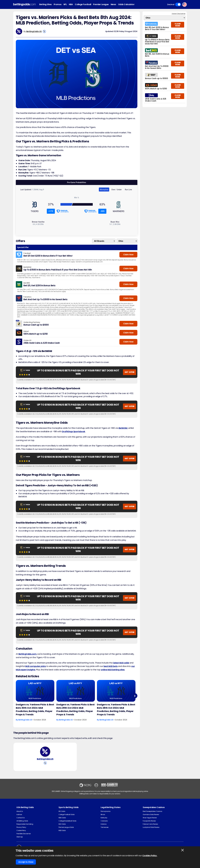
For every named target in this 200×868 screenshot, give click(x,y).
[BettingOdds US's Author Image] (45, 752)
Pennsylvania (105, 811)
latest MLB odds (121, 663)
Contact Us (21, 818)
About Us (20, 811)
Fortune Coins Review (150, 824)
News (113, 4)
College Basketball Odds (67, 821)
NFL (65, 4)
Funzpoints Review (149, 821)
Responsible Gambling (25, 824)
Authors (19, 814)
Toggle (178, 4)
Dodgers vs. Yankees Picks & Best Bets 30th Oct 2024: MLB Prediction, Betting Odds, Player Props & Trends (35, 709)
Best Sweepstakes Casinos (152, 811)
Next (135, 696)
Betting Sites (45, 4)
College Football (83, 4)
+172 (51, 211)
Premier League (101, 4)
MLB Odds (62, 830)
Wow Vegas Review (150, 818)
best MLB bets (111, 666)
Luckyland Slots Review (151, 827)
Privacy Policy (21, 827)
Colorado (104, 821)
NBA (71, 4)
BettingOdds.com (28, 654)
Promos (58, 4)
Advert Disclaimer (179, 14)
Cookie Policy (21, 830)
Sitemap (20, 837)
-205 (102, 211)
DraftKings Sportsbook (74, 432)
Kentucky (104, 818)
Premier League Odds (66, 827)
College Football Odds (67, 814)
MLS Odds (62, 824)
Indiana (104, 824)
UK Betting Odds (22, 821)
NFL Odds (62, 811)
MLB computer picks (36, 666)
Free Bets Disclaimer (24, 834)
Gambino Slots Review (151, 814)
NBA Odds (62, 818)
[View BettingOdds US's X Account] (44, 31)
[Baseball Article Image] (35, 691)
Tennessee (105, 827)
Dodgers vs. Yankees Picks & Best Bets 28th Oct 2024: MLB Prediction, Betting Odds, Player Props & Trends (116, 709)
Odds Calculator (126, 4)
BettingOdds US (34, 31)
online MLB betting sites (113, 670)
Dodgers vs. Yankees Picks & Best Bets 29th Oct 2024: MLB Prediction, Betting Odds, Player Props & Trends (76, 709)
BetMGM (123, 428)
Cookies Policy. (150, 856)
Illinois (103, 814)
